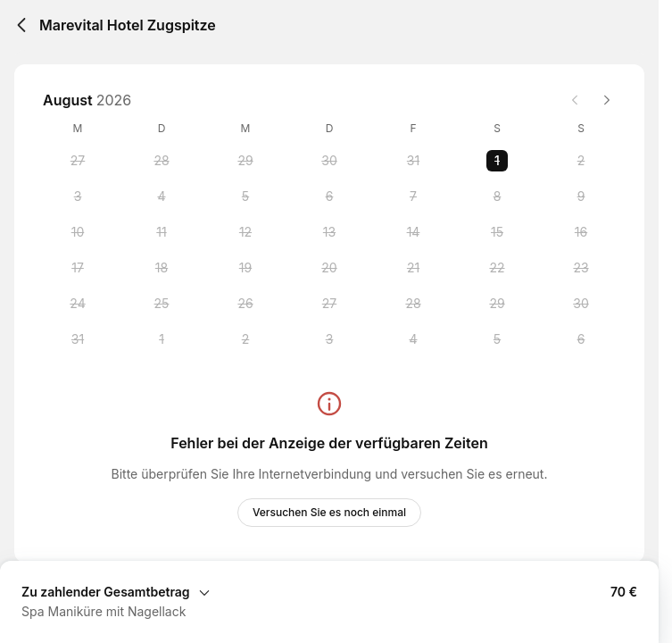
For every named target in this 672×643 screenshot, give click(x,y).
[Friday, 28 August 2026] (413, 304)
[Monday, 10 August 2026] (78, 232)
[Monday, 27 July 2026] (78, 161)
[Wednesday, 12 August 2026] (245, 232)
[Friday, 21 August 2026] (413, 268)
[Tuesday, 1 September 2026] (162, 339)
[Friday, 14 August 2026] (413, 232)
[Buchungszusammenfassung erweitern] (329, 591)
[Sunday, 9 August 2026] (581, 196)
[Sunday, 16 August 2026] (581, 232)
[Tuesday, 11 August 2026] (162, 232)
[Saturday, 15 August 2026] (497, 232)
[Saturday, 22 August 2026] (497, 268)
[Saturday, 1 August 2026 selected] (497, 161)
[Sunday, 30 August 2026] (581, 304)
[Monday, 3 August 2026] (78, 196)
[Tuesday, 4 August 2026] (162, 196)
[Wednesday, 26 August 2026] (245, 304)
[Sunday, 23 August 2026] (581, 268)
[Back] (21, 25)
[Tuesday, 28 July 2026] (162, 161)
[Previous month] (575, 100)
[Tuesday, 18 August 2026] (162, 268)
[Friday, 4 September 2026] (413, 339)
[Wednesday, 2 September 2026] (245, 339)
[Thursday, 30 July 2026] (329, 161)
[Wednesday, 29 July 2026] (245, 161)
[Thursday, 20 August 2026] (329, 268)
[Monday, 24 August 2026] (78, 304)
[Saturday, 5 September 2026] (497, 339)
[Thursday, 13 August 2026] (329, 232)
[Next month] (607, 100)
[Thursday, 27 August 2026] (329, 304)
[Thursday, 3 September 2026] (329, 339)
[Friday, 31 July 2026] (413, 161)
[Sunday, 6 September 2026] (581, 339)
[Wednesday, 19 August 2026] (245, 268)
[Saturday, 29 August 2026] (497, 304)
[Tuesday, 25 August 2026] (162, 304)
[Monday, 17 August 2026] (78, 268)
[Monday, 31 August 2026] (78, 339)
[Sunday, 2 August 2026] (581, 161)
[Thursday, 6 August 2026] (329, 196)
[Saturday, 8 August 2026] (497, 196)
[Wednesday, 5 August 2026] (245, 196)
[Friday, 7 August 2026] (413, 196)
